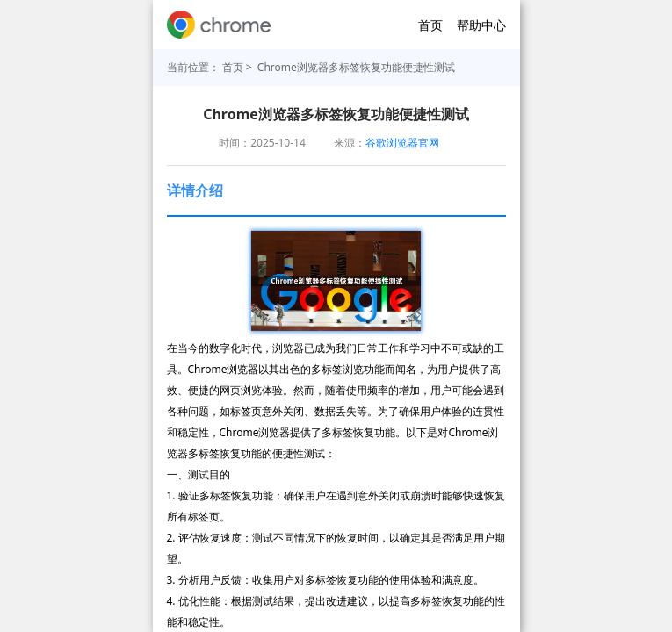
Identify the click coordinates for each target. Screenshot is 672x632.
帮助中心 (481, 25)
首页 (430, 25)
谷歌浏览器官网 (402, 143)
